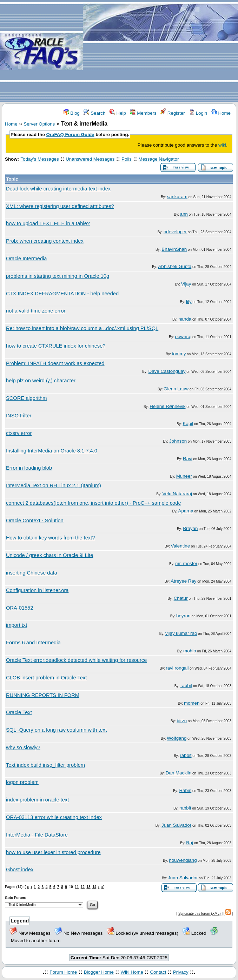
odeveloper (175, 232)
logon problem (22, 782)
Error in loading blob (29, 468)
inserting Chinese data (32, 573)
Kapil (188, 424)
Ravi (188, 459)
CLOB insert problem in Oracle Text (46, 678)
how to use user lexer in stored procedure (53, 852)
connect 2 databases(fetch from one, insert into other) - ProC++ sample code (94, 503)
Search (94, 113)
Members (143, 113)
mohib (190, 651)
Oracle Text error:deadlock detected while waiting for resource (76, 660)
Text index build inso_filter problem (45, 765)
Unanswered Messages (90, 159)
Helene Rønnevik (167, 406)
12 (83, 887)
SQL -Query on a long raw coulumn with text (56, 730)
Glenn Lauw (176, 389)
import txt (16, 625)
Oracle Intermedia (26, 259)
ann (184, 214)
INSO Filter (19, 416)
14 (94, 887)
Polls (127, 159)
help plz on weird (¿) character (41, 381)
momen (192, 703)
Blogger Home (99, 972)
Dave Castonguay (167, 371)
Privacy (181, 972)
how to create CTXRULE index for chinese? (56, 346)
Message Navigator (159, 159)
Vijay (186, 284)
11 (77, 887)
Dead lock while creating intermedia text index (58, 189)
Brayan (190, 528)
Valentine (181, 546)
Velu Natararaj (177, 494)
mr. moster (186, 563)
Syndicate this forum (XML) (200, 914)
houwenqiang (183, 860)
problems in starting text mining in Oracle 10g (58, 276)
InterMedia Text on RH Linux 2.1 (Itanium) (54, 485)
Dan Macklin (178, 773)
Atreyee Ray (183, 581)
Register (173, 113)
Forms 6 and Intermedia (33, 643)
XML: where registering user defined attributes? (60, 206)
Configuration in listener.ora (37, 590)
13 (88, 887)
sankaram (177, 197)
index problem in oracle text (37, 800)
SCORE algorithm (26, 398)
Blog (72, 113)
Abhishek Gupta (175, 266)
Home (221, 113)
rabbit (186, 686)
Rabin (185, 790)
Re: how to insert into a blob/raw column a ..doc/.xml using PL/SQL (82, 328)
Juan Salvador (176, 825)
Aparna (186, 511)
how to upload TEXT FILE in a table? (48, 223)
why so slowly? (23, 747)
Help (118, 113)
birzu (182, 721)
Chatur (181, 598)
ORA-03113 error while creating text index (54, 817)
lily (189, 301)
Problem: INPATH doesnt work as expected (55, 363)
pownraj (183, 337)
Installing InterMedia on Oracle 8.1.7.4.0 (52, 451)
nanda (185, 319)
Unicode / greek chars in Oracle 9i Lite (49, 555)
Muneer (184, 476)
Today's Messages (39, 159)
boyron (183, 616)
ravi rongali (177, 668)
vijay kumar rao (181, 633)
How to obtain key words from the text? (50, 538)
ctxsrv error (19, 433)
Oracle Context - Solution (35, 521)
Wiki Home (132, 972)
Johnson (178, 441)
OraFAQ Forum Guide (70, 135)
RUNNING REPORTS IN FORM (43, 695)
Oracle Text (19, 712)
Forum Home (63, 972)
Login (198, 113)
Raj (190, 843)
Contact (158, 972)
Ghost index (20, 870)
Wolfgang (177, 738)
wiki (222, 145)
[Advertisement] (160, 51)
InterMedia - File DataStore (37, 835)
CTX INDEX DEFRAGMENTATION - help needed (62, 294)
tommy (179, 354)
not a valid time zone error (36, 311)
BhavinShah (174, 249)
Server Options (39, 124)
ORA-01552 (19, 608)
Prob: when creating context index (45, 241)
